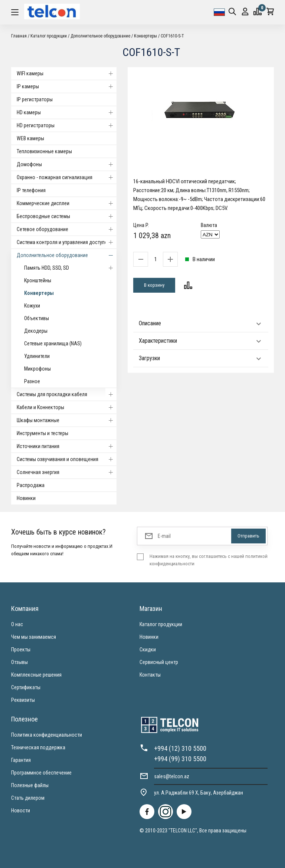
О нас (17, 624)
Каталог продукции (49, 36)
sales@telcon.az (172, 776)
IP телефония (31, 190)
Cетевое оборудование (67, 229)
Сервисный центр (159, 662)
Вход (245, 12)
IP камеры (67, 86)
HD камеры (67, 112)
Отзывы (19, 662)
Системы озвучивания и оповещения (67, 459)
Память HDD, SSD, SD (70, 268)
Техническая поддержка (38, 747)
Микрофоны (37, 369)
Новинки (26, 498)
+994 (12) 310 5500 (180, 748)
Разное (32, 381)
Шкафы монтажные (67, 420)
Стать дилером (28, 798)
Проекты (21, 650)
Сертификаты (26, 687)
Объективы (37, 318)
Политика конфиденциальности (47, 735)
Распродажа (31, 485)
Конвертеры (145, 36)
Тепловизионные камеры (44, 151)
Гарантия (21, 760)
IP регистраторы (35, 99)
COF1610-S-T (172, 36)
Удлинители (37, 356)
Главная (19, 36)
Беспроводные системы (67, 216)
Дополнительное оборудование (100, 36)
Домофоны (67, 164)
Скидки (148, 650)
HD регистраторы (67, 125)
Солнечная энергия (67, 472)
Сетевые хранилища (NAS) (53, 343)
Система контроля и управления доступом (67, 242)
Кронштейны (38, 280)
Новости (21, 811)
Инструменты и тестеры (42, 433)
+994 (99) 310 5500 (180, 759)
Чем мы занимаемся (34, 637)
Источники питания (67, 446)
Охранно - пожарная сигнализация (67, 177)
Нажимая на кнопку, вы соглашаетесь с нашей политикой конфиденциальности (209, 560)
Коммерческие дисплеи (67, 203)
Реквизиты (23, 700)
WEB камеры (30, 138)
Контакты (150, 675)
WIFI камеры (67, 73)
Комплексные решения (36, 675)
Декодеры (36, 331)
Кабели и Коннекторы (67, 407)
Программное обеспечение (41, 773)
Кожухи (32, 306)
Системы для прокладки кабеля (67, 394)
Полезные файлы (30, 785)
